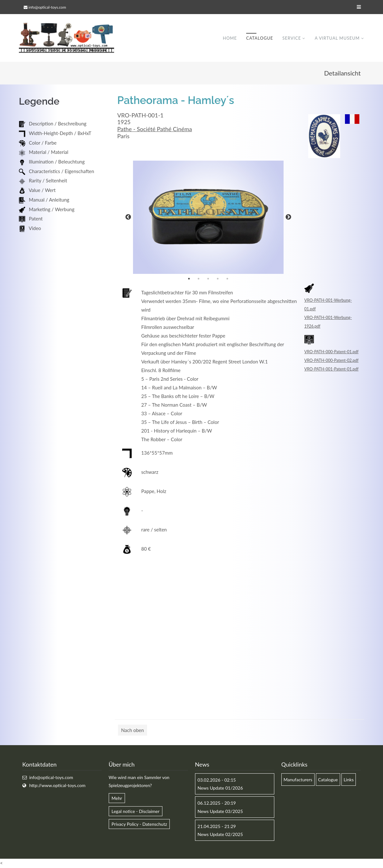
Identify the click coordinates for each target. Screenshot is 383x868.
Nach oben (133, 730)
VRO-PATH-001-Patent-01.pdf (332, 369)
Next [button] (288, 218)
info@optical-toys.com (47, 7)
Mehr (117, 798)
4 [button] (218, 279)
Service (292, 38)
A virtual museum (337, 38)
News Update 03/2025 (220, 812)
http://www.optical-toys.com (57, 786)
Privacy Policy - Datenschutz (139, 824)
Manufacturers (298, 780)
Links (349, 780)
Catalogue (260, 38)
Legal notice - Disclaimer (136, 812)
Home (230, 38)
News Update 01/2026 (220, 788)
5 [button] (227, 279)
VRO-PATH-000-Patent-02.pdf (332, 361)
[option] (208, 218)
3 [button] (208, 279)
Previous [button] (128, 218)
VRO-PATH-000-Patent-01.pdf (332, 352)
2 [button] (199, 279)
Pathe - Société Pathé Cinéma (155, 129)
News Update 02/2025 (220, 835)
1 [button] (189, 279)
